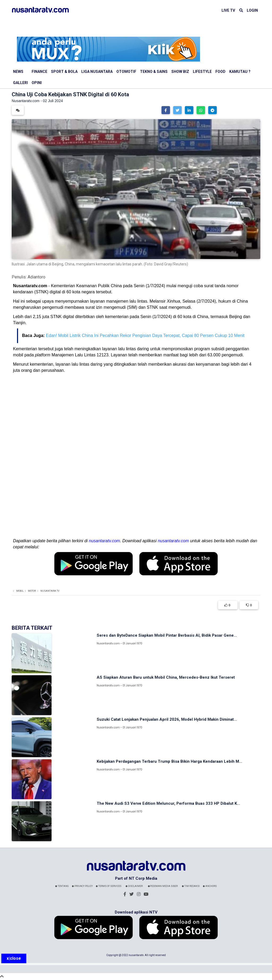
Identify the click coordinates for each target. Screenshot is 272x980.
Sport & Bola (64, 72)
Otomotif (126, 72)
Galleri (20, 83)
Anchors (210, 886)
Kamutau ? (240, 72)
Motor (32, 591)
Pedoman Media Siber (163, 886)
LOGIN (252, 10)
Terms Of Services (109, 886)
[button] (166, 110)
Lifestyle (202, 72)
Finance (39, 72)
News (18, 72)
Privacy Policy (82, 886)
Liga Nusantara (97, 72)
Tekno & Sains (154, 72)
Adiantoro (37, 277)
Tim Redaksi (191, 886)
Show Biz (180, 72)
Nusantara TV (50, 591)
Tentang (62, 886)
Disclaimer (134, 886)
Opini (37, 83)
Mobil (20, 591)
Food (220, 72)
